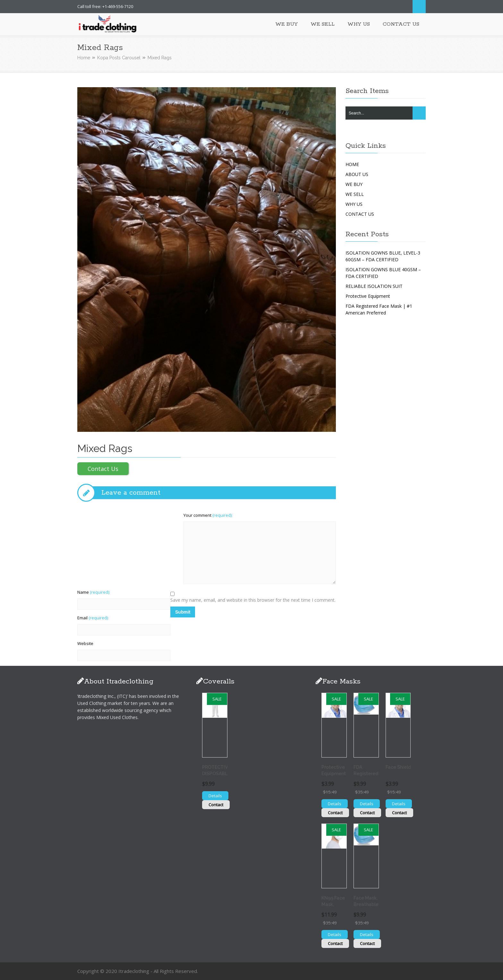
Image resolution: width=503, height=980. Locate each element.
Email (93, 618)
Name (94, 592)
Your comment (208, 515)
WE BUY (354, 184)
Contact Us (103, 469)
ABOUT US (357, 174)
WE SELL (355, 194)
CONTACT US (360, 214)
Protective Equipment (368, 296)
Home (84, 58)
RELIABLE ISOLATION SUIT (374, 286)
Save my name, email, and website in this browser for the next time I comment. (253, 600)
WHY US (354, 204)
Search (419, 7)
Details (215, 796)
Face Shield (398, 767)
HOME (352, 164)
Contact (216, 805)
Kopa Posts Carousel (119, 58)
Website (85, 643)
